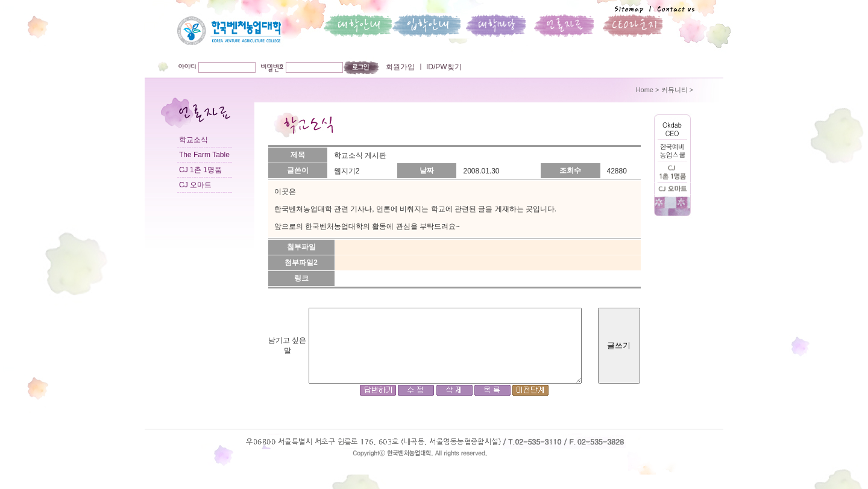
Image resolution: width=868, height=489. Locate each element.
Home (645, 90)
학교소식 (193, 140)
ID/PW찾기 (443, 67)
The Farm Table (204, 155)
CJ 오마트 (195, 185)
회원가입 (400, 67)
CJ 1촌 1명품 (200, 170)
